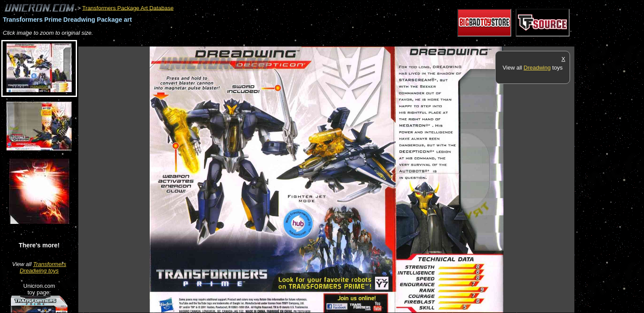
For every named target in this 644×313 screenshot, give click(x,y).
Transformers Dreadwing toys (43, 267)
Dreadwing (537, 68)
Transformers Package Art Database (128, 8)
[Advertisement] (237, 42)
